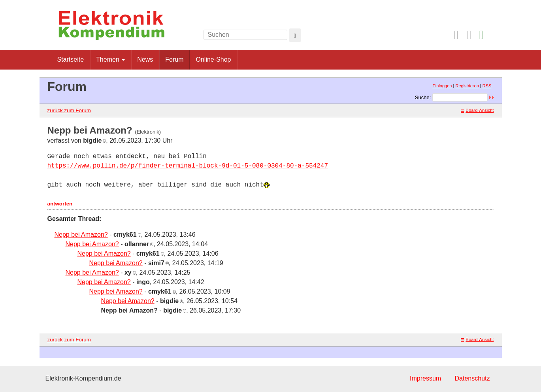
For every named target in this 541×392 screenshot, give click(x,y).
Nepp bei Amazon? (81, 235)
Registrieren (467, 86)
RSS (487, 86)
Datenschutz (472, 378)
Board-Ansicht (477, 110)
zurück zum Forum (69, 110)
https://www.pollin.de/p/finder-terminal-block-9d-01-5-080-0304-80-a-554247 (188, 166)
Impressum (425, 378)
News (145, 59)
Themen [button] (110, 59)
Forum (174, 59)
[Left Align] (295, 35)
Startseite (71, 59)
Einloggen (442, 86)
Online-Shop (213, 59)
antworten (60, 204)
